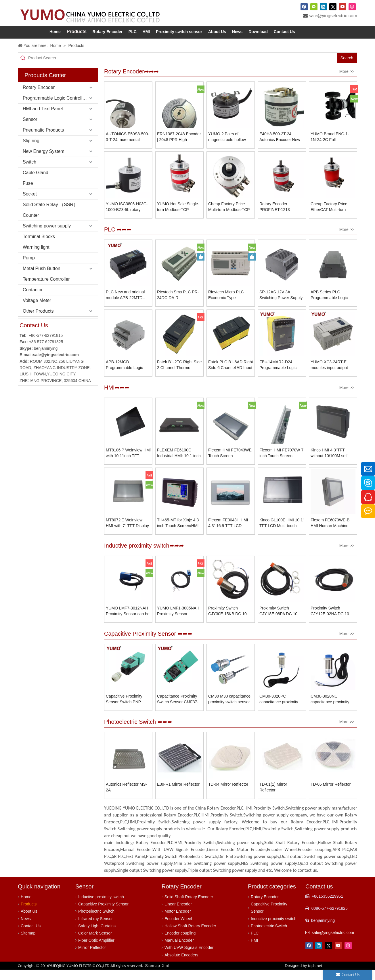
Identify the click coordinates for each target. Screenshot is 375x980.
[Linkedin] (323, 7)
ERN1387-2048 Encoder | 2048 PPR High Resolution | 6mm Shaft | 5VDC (179, 147)
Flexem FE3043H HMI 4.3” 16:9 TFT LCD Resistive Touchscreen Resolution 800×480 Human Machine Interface (228, 533)
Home (26, 907)
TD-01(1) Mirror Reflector (273, 797)
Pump (29, 268)
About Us (29, 922)
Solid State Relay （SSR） (50, 215)
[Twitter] (333, 7)
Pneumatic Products (43, 140)
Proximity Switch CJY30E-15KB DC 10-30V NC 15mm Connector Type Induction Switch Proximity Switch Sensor (230, 622)
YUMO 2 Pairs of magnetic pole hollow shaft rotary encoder (227, 147)
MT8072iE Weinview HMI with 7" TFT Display (127, 533)
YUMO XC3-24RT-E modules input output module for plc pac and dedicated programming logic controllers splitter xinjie (332, 375)
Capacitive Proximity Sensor (103, 914)
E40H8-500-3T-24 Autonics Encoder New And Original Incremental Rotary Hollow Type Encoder (282, 147)
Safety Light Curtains (97, 936)
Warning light (36, 258)
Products (29, 914)
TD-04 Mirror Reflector (228, 795)
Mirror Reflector (92, 958)
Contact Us (31, 936)
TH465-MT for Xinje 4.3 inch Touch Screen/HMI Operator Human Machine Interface (178, 533)
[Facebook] (304, 7)
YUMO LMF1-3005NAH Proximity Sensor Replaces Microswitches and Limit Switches (179, 622)
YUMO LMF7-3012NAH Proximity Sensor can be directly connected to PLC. (128, 622)
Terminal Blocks (39, 247)
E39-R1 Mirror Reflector (178, 795)
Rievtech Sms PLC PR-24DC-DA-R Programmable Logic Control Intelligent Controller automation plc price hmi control (179, 305)
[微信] (314, 7)
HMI (255, 951)
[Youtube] (343, 7)
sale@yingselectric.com (333, 16)
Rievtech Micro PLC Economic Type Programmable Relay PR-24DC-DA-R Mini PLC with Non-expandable (227, 305)
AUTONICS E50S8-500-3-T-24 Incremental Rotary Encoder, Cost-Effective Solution (128, 147)
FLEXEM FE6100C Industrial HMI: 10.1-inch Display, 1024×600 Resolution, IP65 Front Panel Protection (179, 464)
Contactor (33, 300)
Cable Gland (36, 183)
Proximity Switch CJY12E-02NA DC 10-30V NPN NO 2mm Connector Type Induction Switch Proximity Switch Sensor (332, 622)
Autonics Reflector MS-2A (126, 797)
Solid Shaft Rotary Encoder (189, 907)
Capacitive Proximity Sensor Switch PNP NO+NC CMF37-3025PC (128, 710)
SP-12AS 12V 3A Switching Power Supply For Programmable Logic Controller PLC (282, 305)
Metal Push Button (42, 279)
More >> (347, 82)
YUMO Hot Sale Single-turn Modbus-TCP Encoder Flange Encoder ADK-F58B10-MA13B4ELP (179, 217)
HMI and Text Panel (43, 119)
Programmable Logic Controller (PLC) (60, 108)
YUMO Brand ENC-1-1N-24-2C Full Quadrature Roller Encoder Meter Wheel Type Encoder (330, 147)
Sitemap (28, 943)
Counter (31, 226)
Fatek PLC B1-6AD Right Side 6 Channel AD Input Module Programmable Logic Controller (231, 375)
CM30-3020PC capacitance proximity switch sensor (279, 710)
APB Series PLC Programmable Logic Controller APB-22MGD (331, 305)
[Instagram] (352, 7)
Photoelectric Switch (96, 922)
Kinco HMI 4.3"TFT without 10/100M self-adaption (330, 464)
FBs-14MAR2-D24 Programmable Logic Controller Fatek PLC (278, 375)
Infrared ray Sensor (95, 929)
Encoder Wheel (178, 929)
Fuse (28, 194)
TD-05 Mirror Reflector (331, 795)
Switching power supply (47, 236)
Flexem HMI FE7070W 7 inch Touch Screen (281, 463)
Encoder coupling (180, 943)
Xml (165, 976)
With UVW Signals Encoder (189, 958)
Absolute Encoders (181, 965)
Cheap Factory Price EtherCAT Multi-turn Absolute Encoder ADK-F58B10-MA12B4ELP (332, 217)
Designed (304, 976)
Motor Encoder (178, 922)
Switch (29, 172)
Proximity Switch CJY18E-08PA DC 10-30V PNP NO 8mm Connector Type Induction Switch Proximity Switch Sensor (281, 622)
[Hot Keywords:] (347, 68)
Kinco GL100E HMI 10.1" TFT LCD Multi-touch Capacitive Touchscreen (282, 533)
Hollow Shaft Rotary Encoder (190, 936)
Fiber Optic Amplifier (96, 951)
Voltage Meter (37, 311)
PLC (255, 943)
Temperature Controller (46, 289)
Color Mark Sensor (95, 943)
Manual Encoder (179, 951)
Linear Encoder (178, 914)
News (26, 929)
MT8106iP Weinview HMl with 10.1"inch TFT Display (128, 464)
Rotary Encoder (39, 98)
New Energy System (44, 162)
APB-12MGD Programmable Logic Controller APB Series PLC (125, 375)
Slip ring (31, 151)
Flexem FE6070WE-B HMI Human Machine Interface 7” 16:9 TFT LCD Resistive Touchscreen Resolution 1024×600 (332, 533)
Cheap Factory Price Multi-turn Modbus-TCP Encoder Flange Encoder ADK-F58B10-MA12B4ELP (230, 217)
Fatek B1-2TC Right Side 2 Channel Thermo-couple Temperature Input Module (179, 375)
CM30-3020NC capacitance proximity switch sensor (330, 710)
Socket (30, 204)
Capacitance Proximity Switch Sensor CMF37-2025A (178, 710)
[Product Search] (182, 68)
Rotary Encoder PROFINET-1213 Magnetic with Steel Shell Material (277, 217)
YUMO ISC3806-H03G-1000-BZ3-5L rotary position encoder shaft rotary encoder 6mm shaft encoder (127, 217)
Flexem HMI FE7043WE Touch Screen (230, 463)
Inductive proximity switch (101, 907)
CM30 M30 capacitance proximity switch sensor (229, 709)
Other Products (38, 321)
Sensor (30, 130)
